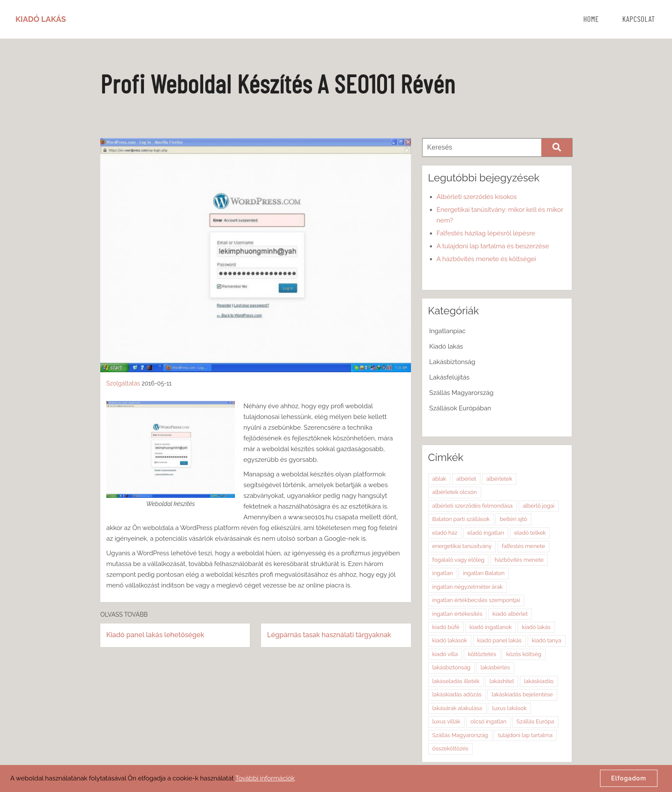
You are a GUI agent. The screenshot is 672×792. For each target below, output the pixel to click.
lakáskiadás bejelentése (522, 694)
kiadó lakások (450, 640)
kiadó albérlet (510, 614)
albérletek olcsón (455, 492)
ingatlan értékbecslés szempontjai (476, 600)
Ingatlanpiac (448, 331)
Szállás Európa (535, 721)
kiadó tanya (547, 640)
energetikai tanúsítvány (462, 546)
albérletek (499, 479)
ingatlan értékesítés (457, 614)
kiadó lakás (536, 627)
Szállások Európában (460, 408)
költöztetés (482, 654)
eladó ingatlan (486, 533)
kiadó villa (445, 654)
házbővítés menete (519, 560)
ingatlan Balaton (484, 573)
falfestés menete (523, 546)
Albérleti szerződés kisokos (477, 197)
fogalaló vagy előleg (459, 560)
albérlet (466, 479)
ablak (439, 479)
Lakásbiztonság (452, 362)
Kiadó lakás (446, 346)
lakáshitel (502, 681)
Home (591, 20)
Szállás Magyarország (462, 393)
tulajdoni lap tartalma (525, 735)
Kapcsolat (639, 20)
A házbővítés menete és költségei (486, 259)
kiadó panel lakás (500, 640)
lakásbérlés (495, 667)
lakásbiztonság (451, 667)
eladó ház (445, 533)
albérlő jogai (539, 506)
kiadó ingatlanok (491, 627)
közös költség (524, 654)
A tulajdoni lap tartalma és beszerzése (493, 246)
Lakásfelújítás (450, 377)
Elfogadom (629, 778)
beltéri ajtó (513, 519)
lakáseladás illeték (456, 681)
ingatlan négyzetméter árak (468, 587)
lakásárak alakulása (457, 708)
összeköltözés (450, 748)
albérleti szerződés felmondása (473, 506)
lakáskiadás (539, 681)
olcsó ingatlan (489, 721)
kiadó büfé (446, 627)
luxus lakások (509, 708)
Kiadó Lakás (41, 19)
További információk (265, 778)
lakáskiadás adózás (457, 694)
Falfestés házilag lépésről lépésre (486, 233)
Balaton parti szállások (461, 519)
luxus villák (447, 721)
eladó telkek (530, 533)
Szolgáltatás (123, 383)
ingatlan (443, 573)
